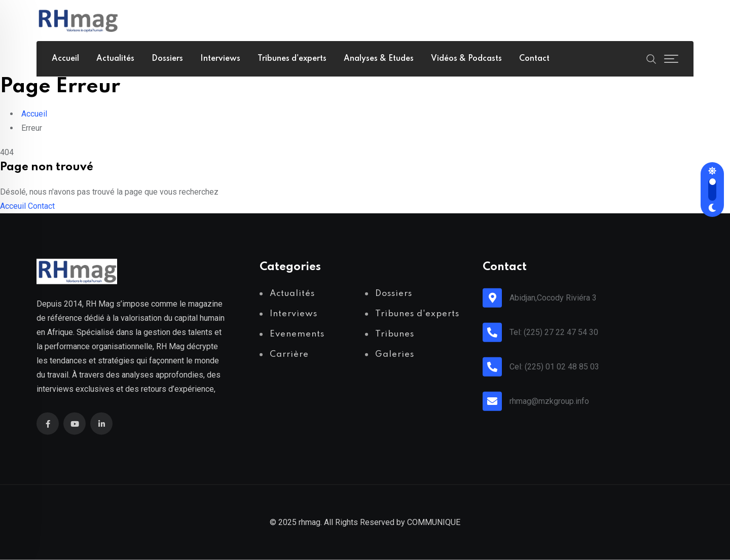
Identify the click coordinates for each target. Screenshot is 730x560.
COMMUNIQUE (434, 522)
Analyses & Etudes (379, 59)
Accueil (65, 59)
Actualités (115, 59)
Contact (534, 59)
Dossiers (167, 59)
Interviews (220, 59)
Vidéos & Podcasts (466, 59)
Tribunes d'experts (292, 59)
